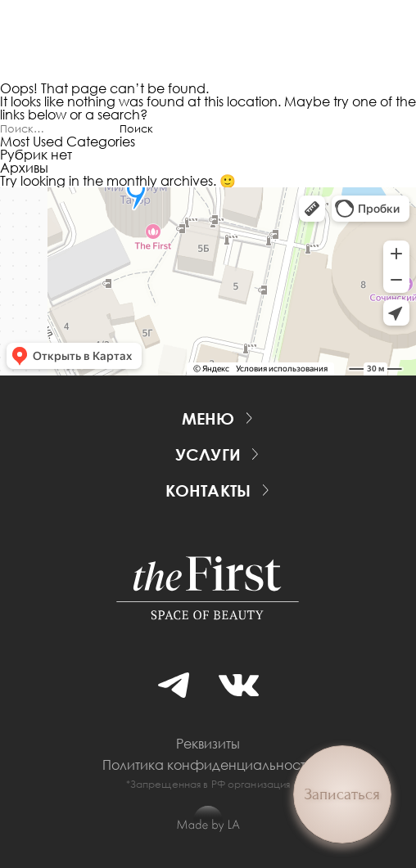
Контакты (208, 490)
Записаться (342, 794)
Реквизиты (208, 744)
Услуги (208, 454)
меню (208, 418)
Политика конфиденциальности (208, 765)
